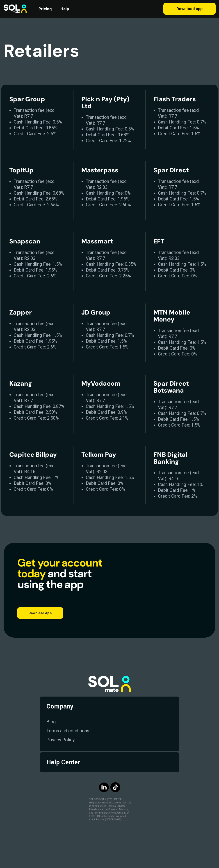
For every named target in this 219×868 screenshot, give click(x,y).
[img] (127, 787)
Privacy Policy (60, 740)
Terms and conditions (68, 731)
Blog (51, 722)
